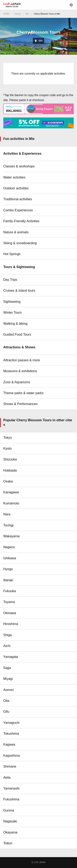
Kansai (18, 14)
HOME (6, 14)
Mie (27, 14)
